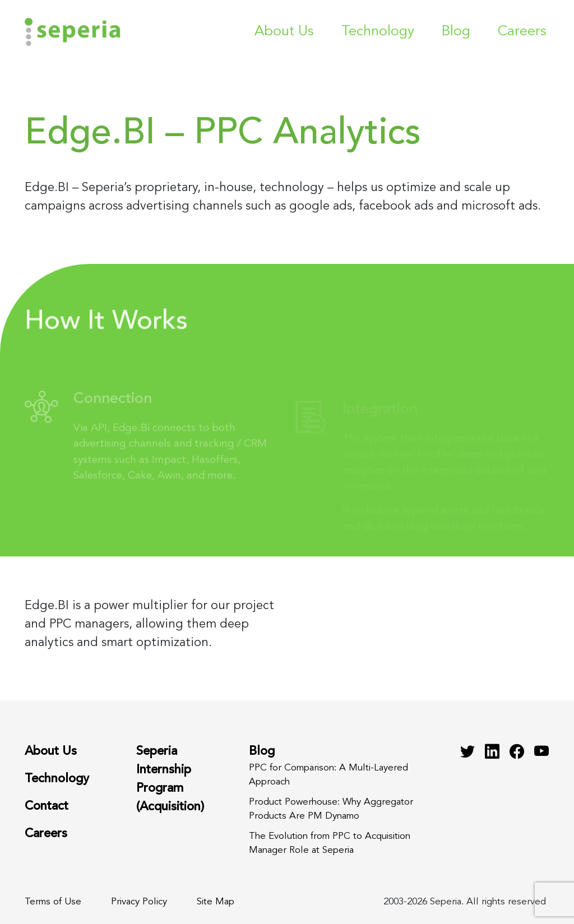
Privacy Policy (139, 902)
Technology (378, 32)
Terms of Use (53, 902)
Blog (456, 32)
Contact (47, 806)
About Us (284, 32)
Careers (522, 32)
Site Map (216, 902)
